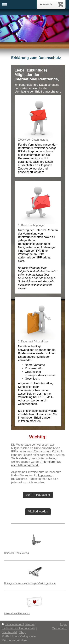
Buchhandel (9, 632)
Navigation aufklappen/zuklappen (34, 5)
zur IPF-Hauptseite (38, 495)
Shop (23, 632)
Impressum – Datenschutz (18, 628)
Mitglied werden (38, 512)
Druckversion (12, 624)
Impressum (45, 475)
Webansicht (60, 628)
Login (64, 624)
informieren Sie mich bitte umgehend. (36, 463)
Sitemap (30, 624)
